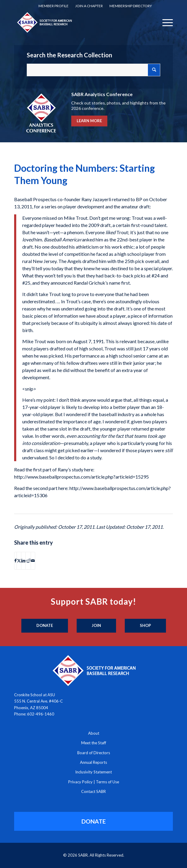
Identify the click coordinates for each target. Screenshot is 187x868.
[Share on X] (19, 561)
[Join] (96, 626)
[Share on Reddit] (28, 561)
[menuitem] (54, 6)
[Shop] (145, 626)
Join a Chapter (89, 6)
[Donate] (45, 626)
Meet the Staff (94, 743)
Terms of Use (107, 782)
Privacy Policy (80, 782)
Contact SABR (93, 791)
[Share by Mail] (33, 561)
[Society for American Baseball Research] (78, 22)
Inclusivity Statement (93, 772)
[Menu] (165, 22)
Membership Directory (131, 6)
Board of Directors (94, 753)
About (94, 733)
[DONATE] (94, 821)
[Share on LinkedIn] (23, 561)
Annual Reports (93, 762)
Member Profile (54, 6)
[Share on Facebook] (15, 561)
